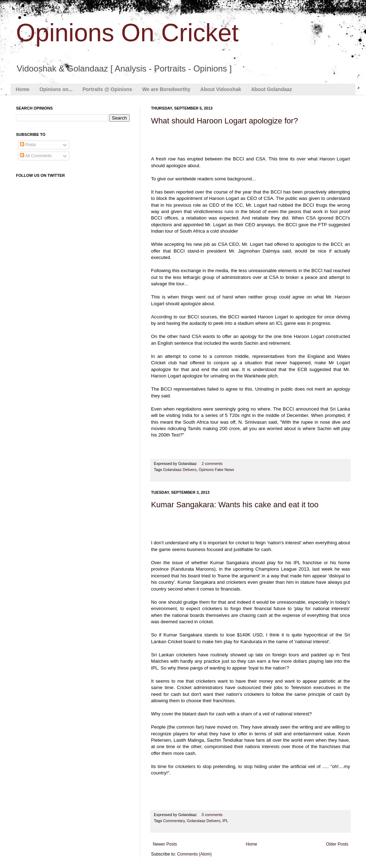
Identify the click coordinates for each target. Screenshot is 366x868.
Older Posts (337, 844)
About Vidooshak (221, 89)
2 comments (212, 464)
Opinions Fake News (216, 470)
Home (23, 89)
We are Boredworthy (166, 89)
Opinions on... (56, 89)
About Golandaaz (272, 89)
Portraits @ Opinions (107, 89)
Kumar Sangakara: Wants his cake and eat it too (235, 505)
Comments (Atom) (194, 854)
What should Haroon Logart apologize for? (224, 121)
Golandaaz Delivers (180, 470)
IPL (225, 821)
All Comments (36, 156)
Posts (28, 145)
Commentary (174, 821)
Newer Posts (165, 844)
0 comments (212, 815)
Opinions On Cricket (127, 33)
